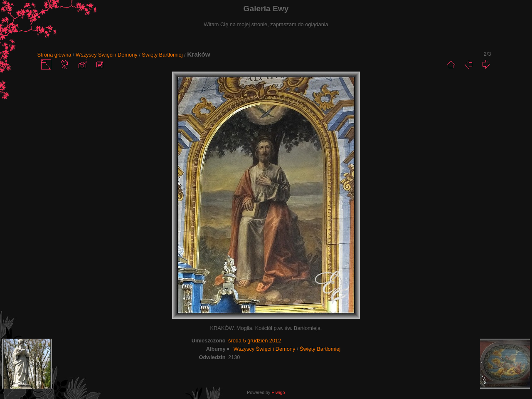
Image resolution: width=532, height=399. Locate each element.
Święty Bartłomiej (162, 55)
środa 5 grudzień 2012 (255, 341)
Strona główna (54, 55)
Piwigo (278, 392)
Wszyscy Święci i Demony (107, 55)
